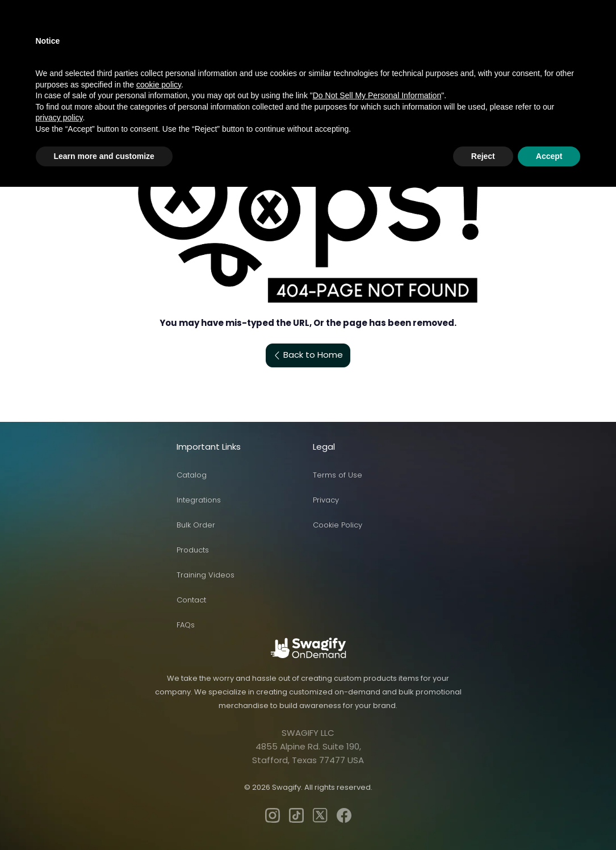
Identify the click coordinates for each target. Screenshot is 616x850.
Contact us (384, 35)
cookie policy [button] (159, 747)
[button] (248, 10)
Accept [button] (549, 819)
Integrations (199, 500)
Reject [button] (483, 819)
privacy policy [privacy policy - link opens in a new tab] (59, 781)
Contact (191, 600)
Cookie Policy (338, 525)
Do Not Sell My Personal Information (377, 759)
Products (124, 35)
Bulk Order (196, 525)
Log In (505, 35)
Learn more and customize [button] (104, 819)
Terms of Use (338, 475)
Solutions (273, 35)
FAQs (186, 625)
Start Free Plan (569, 35)
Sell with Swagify (199, 35)
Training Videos (206, 575)
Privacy (326, 500)
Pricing (329, 35)
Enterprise (447, 35)
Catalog (192, 475)
